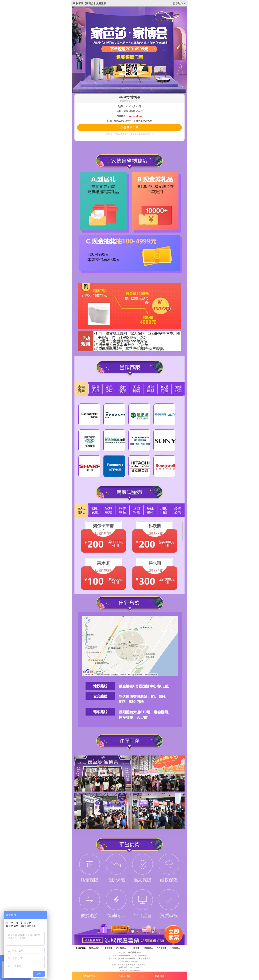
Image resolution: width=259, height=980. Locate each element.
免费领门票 (124, 976)
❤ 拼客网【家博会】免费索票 (90, 3)
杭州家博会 (135, 948)
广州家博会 (121, 948)
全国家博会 (81, 948)
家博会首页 (89, 976)
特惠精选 (160, 976)
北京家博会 (175, 948)
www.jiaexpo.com (124, 956)
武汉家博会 (162, 948)
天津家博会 (148, 948)
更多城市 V (179, 3)
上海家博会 (108, 948)
